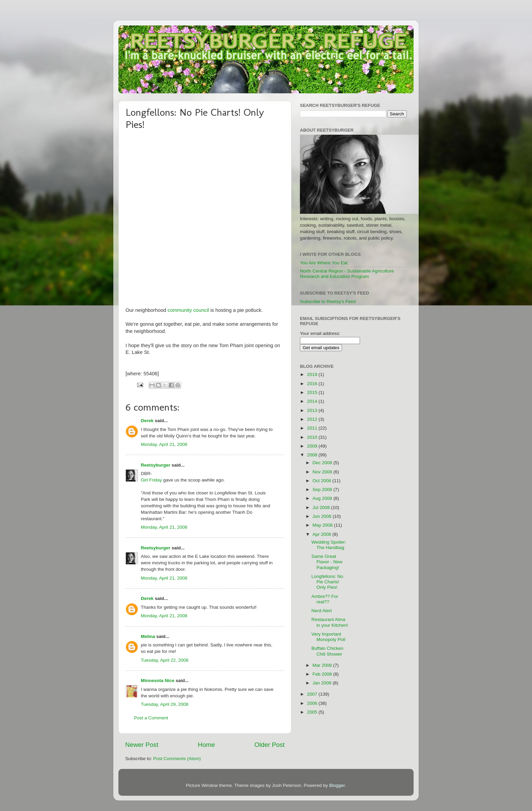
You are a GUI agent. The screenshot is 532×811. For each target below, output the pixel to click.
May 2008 (323, 525)
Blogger (337, 785)
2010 (313, 437)
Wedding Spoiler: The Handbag (329, 545)
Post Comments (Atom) (177, 759)
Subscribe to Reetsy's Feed (328, 301)
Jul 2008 (322, 507)
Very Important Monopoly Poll (328, 637)
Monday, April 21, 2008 (164, 444)
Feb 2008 (323, 674)
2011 (313, 428)
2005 (313, 712)
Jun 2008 (322, 516)
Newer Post (142, 745)
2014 (313, 401)
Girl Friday (151, 480)
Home (206, 745)
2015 (313, 392)
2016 (313, 384)
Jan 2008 (322, 683)
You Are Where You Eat (324, 263)
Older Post (270, 745)
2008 (313, 455)
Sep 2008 (323, 489)
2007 (313, 694)
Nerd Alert (322, 611)
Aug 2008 (323, 498)
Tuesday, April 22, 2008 (165, 660)
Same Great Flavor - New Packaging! (327, 562)
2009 (313, 446)
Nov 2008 (323, 472)
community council (188, 310)
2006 (313, 703)
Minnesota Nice (158, 681)
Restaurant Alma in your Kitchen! (330, 622)
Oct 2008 (322, 481)
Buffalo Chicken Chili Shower (327, 651)
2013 (313, 410)
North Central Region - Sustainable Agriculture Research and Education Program (347, 274)
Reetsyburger (156, 465)
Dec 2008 (323, 463)
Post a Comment (151, 718)
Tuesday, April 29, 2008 (165, 704)
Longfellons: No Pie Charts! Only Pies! (327, 582)
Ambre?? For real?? (325, 599)
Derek (147, 421)
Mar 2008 (323, 665)
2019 (313, 374)
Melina (148, 636)
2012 (313, 419)
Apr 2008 (322, 534)
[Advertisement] (386, 463)
